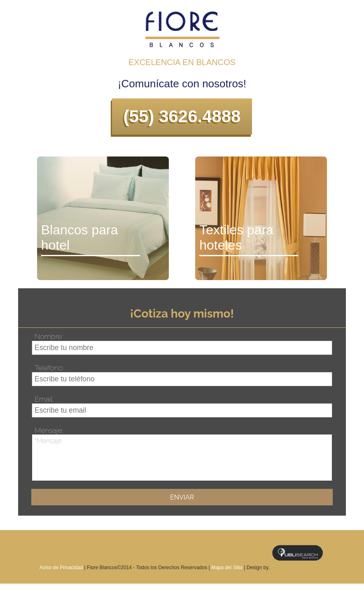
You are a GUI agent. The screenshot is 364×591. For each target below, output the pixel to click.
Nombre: (49, 336)
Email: (44, 399)
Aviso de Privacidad (62, 568)
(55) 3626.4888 (182, 116)
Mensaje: (49, 430)
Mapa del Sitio (227, 568)
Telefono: (49, 368)
